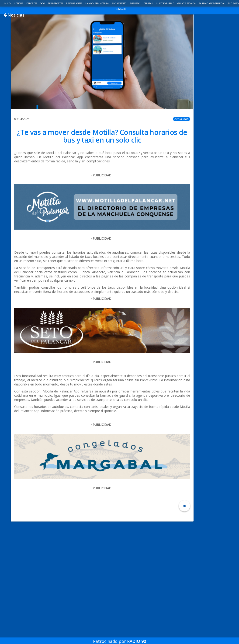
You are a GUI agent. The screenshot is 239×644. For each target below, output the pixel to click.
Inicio (7, 3)
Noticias (19, 3)
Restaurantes (74, 3)
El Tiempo (233, 3)
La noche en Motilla (97, 3)
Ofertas (148, 3)
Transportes (56, 3)
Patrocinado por (119, 638)
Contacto (121, 9)
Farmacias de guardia (212, 3)
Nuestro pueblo (165, 3)
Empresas (135, 3)
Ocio (43, 3)
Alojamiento (119, 3)
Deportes (32, 3)
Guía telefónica (187, 3)
